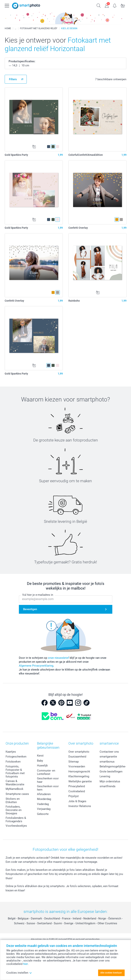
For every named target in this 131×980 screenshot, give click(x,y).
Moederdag (44, 799)
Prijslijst (74, 796)
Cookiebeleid (77, 791)
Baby (40, 761)
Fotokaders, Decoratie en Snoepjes (14, 810)
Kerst (40, 756)
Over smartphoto (79, 752)
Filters (13, 79)
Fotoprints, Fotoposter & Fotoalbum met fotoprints (15, 772)
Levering (105, 776)
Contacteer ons (109, 752)
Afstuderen (44, 794)
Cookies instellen (19, 973)
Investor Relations (80, 806)
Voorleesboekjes (16, 826)
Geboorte (43, 814)
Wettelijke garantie (80, 781)
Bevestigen (30, 609)
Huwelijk (42, 766)
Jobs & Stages (77, 801)
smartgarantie (108, 757)
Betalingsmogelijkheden (115, 766)
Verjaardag (44, 809)
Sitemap (74, 762)
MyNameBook (14, 789)
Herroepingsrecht (79, 772)
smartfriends (108, 786)
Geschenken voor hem (48, 788)
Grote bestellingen (111, 772)
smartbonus (107, 762)
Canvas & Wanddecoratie (15, 783)
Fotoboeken (13, 762)
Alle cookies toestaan (111, 973)
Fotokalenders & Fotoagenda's (16, 820)
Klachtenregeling (79, 776)
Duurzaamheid (77, 757)
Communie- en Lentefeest (46, 772)
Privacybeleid (77, 786)
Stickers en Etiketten (13, 800)
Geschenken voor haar (48, 780)
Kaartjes (11, 752)
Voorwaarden (77, 766)
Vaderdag (43, 804)
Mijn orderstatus (110, 781)
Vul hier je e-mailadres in (38, 595)
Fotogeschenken (16, 757)
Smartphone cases (17, 794)
